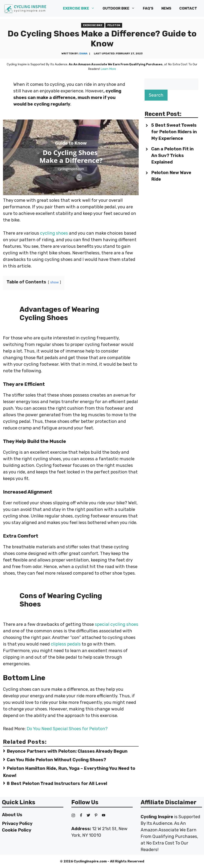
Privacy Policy (17, 823)
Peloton (114, 25)
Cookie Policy (17, 830)
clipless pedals (66, 644)
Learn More (108, 69)
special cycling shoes (117, 624)
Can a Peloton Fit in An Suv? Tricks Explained (172, 155)
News (166, 8)
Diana (83, 53)
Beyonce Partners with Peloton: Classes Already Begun (67, 751)
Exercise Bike (81, 8)
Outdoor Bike (121, 8)
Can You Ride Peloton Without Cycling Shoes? (56, 760)
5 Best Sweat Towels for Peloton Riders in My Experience (174, 132)
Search (156, 95)
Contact (188, 8)
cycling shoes (54, 233)
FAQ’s (148, 8)
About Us (12, 815)
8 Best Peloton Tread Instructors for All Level (57, 783)
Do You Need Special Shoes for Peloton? (67, 729)
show (54, 282)
